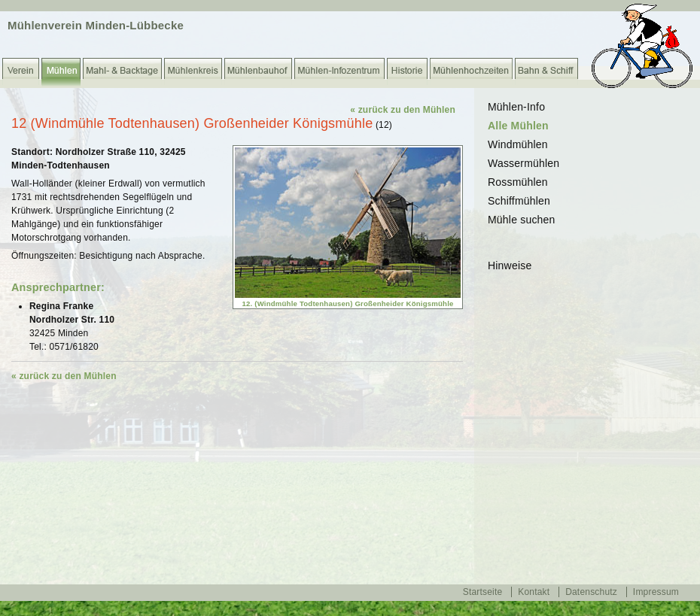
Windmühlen (518, 144)
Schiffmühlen (519, 201)
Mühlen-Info (516, 107)
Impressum (656, 592)
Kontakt (534, 592)
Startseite (483, 592)
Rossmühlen (518, 182)
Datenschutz (591, 592)
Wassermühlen (523, 163)
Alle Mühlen (518, 126)
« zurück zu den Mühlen (403, 110)
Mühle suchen (522, 220)
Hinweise (510, 266)
